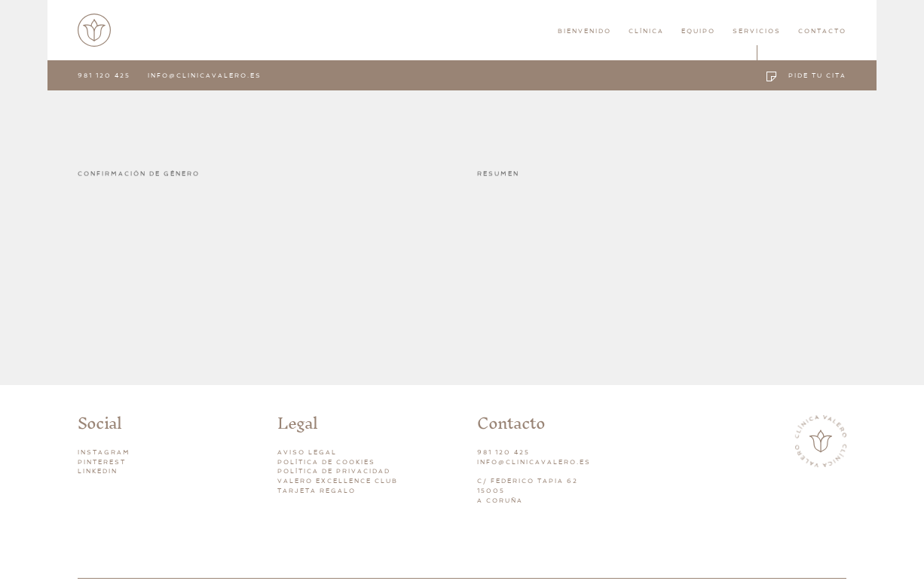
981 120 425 (104, 75)
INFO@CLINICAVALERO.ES (534, 462)
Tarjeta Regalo (317, 491)
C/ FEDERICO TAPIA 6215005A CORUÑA (528, 491)
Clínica (646, 31)
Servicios (757, 31)
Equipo (698, 31)
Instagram (104, 452)
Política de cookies (326, 462)
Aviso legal (307, 452)
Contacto (822, 31)
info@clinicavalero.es (205, 75)
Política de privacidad (334, 471)
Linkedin (98, 471)
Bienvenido (584, 31)
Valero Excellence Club (338, 481)
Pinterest (102, 462)
